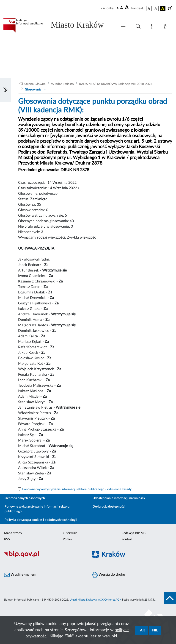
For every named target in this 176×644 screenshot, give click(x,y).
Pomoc (68, 539)
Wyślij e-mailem (20, 575)
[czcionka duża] (127, 8)
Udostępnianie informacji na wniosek (119, 498)
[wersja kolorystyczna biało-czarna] (156, 8)
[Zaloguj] (166, 27)
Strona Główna (35, 84)
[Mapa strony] (153, 27)
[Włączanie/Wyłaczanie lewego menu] (5, 90)
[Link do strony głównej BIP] (58, 25)
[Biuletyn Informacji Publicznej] (44, 557)
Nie (155, 630)
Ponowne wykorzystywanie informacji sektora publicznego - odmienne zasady (77, 489)
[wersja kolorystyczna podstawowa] (149, 8)
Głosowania (33, 90)
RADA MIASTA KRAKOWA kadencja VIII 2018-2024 (116, 84)
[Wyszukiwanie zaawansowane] (138, 27)
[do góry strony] (170, 598)
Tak (142, 630)
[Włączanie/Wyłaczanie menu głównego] (123, 27)
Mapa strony (13, 533)
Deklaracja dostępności (109, 507)
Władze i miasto (62, 84)
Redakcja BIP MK (134, 533)
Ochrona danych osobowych (25, 498)
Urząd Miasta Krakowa (83, 600)
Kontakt (127, 539)
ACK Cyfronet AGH (110, 600)
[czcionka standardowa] (118, 8)
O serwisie (70, 533)
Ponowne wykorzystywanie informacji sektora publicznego (37, 509)
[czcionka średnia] (122, 8)
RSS (7, 539)
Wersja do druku (109, 575)
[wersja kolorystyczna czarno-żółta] (163, 8)
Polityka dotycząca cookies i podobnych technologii (41, 520)
